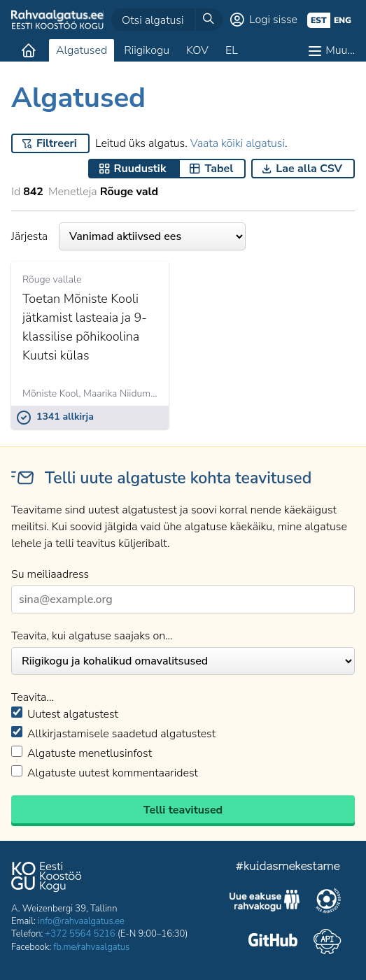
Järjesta (128, 236)
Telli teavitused (183, 810)
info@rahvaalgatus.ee (81, 921)
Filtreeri (57, 143)
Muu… (340, 50)
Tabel (219, 169)
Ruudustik (140, 169)
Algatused (82, 50)
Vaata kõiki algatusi (238, 143)
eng (343, 20)
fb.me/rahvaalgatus (91, 947)
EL (232, 50)
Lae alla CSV (309, 169)
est (319, 20)
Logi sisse (273, 20)
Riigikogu (147, 50)
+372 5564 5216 (80, 934)
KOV (197, 50)
